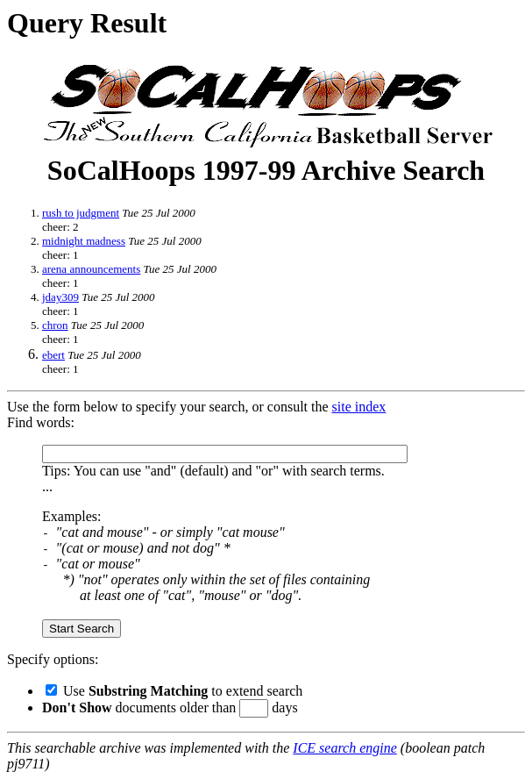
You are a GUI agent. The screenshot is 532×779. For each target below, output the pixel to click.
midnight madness (84, 241)
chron (55, 325)
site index (359, 407)
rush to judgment (81, 213)
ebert (53, 355)
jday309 (60, 297)
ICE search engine (344, 748)
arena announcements (91, 269)
